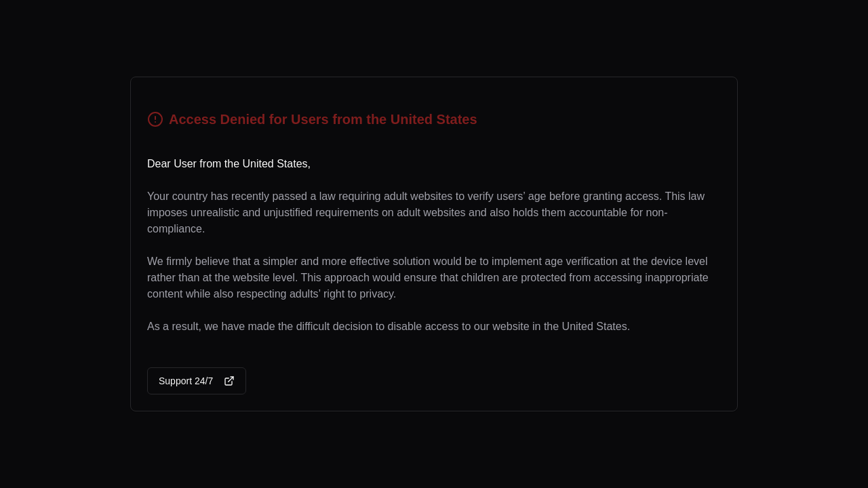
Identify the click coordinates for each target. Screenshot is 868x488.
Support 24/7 (197, 381)
